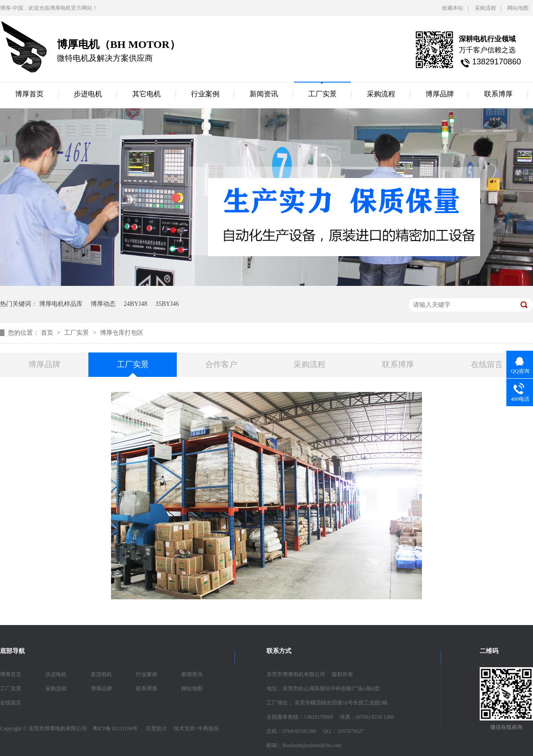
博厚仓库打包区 (122, 333)
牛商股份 (208, 728)
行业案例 (205, 94)
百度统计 (156, 728)
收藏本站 (453, 8)
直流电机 (101, 674)
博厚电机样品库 (61, 304)
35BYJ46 (167, 304)
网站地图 (518, 8)
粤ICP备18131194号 (115, 728)
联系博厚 (498, 94)
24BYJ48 (136, 304)
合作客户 (221, 364)
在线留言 (487, 364)
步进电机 (88, 94)
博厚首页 (29, 94)
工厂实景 (322, 94)
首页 (48, 333)
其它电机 (147, 94)
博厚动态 (103, 304)
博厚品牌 (440, 94)
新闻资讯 (264, 94)
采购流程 (485, 8)
